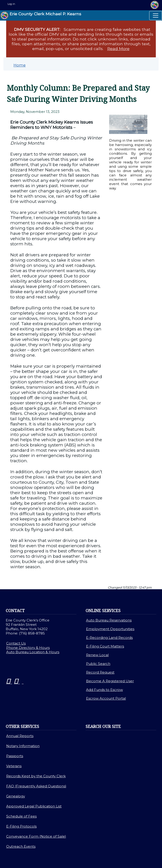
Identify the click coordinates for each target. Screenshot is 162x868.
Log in (11, 4)
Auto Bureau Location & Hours (33, 652)
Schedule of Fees (21, 816)
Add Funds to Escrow (104, 690)
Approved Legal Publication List (34, 806)
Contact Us (16, 643)
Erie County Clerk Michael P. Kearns (41, 15)
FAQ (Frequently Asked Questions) (36, 786)
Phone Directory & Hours (28, 648)
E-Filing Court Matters (105, 646)
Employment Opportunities (110, 629)
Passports (15, 756)
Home (20, 65)
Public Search (98, 664)
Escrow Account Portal (106, 698)
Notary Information (23, 746)
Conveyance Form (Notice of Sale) (36, 836)
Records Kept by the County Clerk (36, 776)
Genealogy (16, 796)
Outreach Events (21, 846)
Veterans (14, 766)
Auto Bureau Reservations (109, 620)
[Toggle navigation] (156, 16)
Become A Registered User (110, 681)
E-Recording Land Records (109, 638)
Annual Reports (20, 736)
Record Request (100, 672)
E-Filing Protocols (21, 826)
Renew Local (97, 655)
